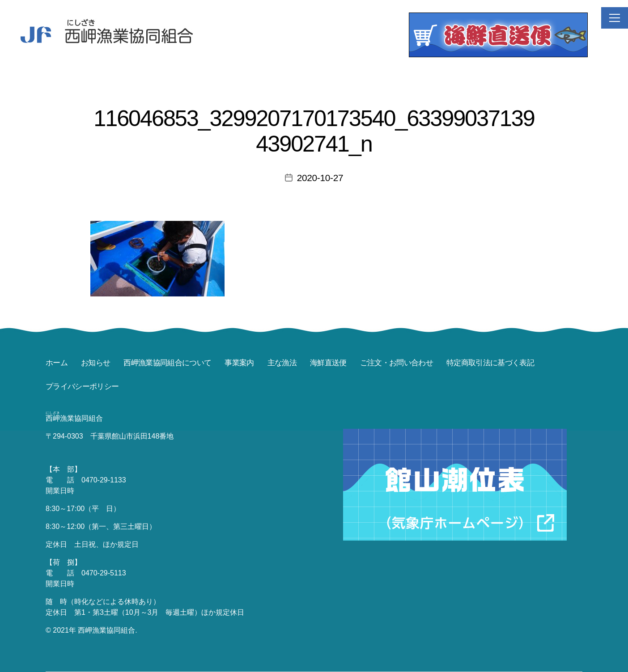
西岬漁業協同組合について (167, 363)
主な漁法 (282, 363)
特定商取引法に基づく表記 (490, 363)
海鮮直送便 (328, 363)
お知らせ (95, 363)
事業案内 (239, 363)
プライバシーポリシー (82, 387)
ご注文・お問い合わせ (397, 363)
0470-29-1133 (104, 480)
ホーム (57, 363)
